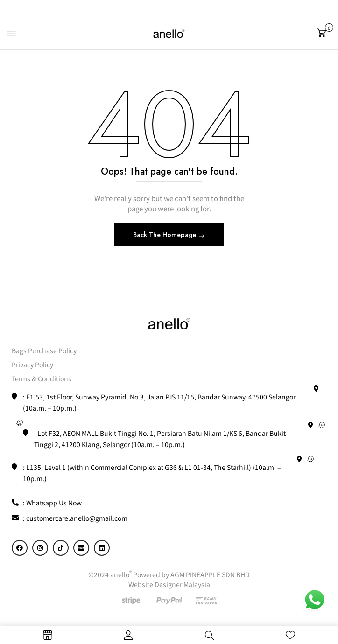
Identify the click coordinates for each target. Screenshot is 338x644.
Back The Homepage (165, 235)
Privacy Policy (32, 364)
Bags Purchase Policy (44, 350)
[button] (324, 33)
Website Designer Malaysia (169, 584)
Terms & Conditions (42, 378)
